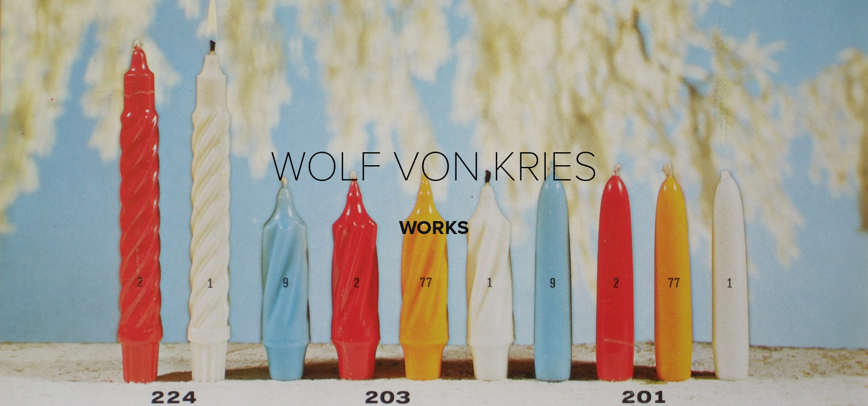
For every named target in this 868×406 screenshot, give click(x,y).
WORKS (434, 227)
